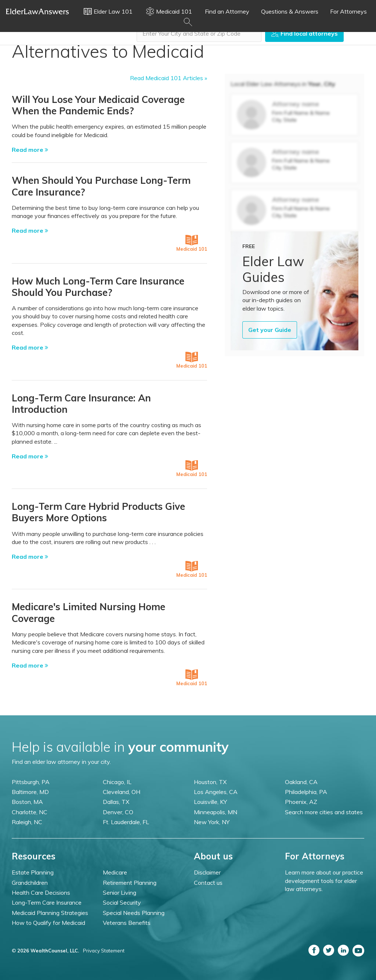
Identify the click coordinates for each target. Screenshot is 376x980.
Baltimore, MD (30, 792)
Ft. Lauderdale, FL (126, 822)
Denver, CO (118, 812)
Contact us (208, 883)
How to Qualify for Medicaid (48, 923)
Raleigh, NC (27, 822)
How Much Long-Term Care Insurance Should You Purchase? (98, 287)
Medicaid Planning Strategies (50, 913)
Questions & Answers (290, 11)
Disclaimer (207, 872)
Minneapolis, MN (216, 812)
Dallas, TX (116, 802)
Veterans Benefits (127, 923)
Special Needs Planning (134, 913)
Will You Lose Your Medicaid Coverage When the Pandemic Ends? (98, 105)
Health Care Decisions (41, 893)
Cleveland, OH (122, 792)
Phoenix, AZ (301, 802)
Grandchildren (30, 883)
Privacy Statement (104, 951)
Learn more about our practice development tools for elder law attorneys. (324, 881)
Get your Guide (270, 330)
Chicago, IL (117, 782)
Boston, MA (27, 802)
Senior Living (120, 893)
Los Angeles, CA (216, 792)
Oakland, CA (301, 782)
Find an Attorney (227, 11)
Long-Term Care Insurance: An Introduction (81, 404)
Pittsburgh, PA (31, 782)
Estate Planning (33, 872)
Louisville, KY (210, 802)
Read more (30, 150)
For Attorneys (348, 11)
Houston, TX (210, 782)
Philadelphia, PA (306, 792)
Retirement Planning (130, 883)
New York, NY (212, 822)
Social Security (122, 902)
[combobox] (199, 33)
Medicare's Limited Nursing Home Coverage (88, 612)
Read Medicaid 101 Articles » (169, 78)
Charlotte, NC (30, 812)
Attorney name (296, 104)
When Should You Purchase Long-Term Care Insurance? (101, 186)
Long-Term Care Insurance (47, 902)
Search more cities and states (324, 812)
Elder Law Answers (37, 11)
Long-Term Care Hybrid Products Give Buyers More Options (98, 512)
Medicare (115, 872)
